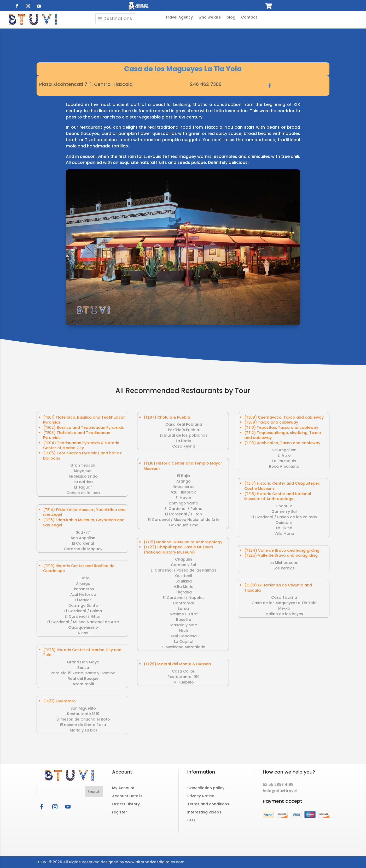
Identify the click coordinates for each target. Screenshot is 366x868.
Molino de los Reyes (284, 614)
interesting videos (204, 812)
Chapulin (184, 559)
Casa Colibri (184, 671)
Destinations (118, 19)
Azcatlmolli (83, 684)
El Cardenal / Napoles (184, 598)
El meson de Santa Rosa (83, 725)
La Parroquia (284, 461)
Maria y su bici (83, 730)
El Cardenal (83, 543)
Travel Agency (179, 18)
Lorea (184, 609)
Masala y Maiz (184, 625)
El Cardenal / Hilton (83, 616)
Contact (249, 18)
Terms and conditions (208, 804)
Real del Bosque (83, 679)
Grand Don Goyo (83, 662)
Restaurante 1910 (184, 677)
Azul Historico (83, 594)
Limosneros (83, 589)
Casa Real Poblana (184, 424)
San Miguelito (83, 708)
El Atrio (284, 455)
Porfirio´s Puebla (184, 430)
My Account (123, 788)
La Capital (184, 641)
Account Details (127, 796)
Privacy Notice (201, 796)
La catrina (83, 482)
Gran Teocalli (83, 465)
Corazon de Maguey (83, 549)
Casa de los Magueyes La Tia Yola (284, 603)
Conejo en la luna (83, 493)
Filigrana (184, 592)
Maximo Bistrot (184, 614)
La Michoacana (284, 563)
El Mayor (83, 600)
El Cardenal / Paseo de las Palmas (184, 570)
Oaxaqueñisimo (83, 627)
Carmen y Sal (184, 565)
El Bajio (83, 578)
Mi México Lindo (83, 476)
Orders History (126, 804)
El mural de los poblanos (184, 435)
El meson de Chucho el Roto (83, 719)
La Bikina (184, 581)
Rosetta (184, 620)
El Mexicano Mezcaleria (184, 647)
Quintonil (184, 576)
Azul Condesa (184, 636)
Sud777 (83, 532)
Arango (83, 584)
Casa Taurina (284, 597)
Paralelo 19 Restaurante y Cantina (83, 673)
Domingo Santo (83, 605)
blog (231, 18)
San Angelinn (83, 538)
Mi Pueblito (184, 682)
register (120, 812)
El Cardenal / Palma (83, 611)
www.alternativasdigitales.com (155, 862)
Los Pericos (284, 568)
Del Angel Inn (284, 450)
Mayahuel (83, 471)
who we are (210, 18)
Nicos (83, 633)
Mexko (284, 608)
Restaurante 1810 (83, 714)
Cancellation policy (206, 788)
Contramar (184, 603)
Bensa (83, 668)
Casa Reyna (184, 446)
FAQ (191, 820)
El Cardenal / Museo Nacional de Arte (83, 622)
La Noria (184, 441)
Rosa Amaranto (284, 466)
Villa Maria (184, 587)
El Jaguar (83, 487)
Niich (184, 631)
